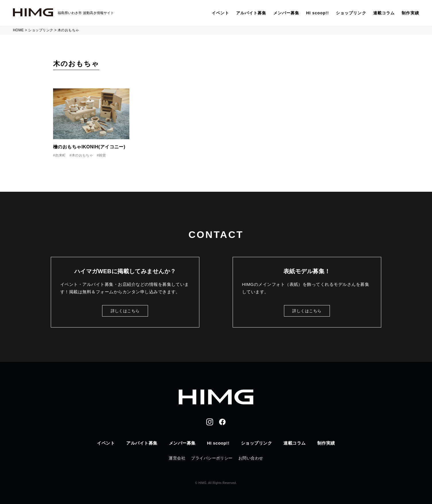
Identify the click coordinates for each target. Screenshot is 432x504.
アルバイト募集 (251, 13)
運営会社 (177, 458)
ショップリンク (351, 13)
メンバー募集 (286, 13)
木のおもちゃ (82, 155)
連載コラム (384, 13)
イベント (220, 13)
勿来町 (60, 155)
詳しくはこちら (125, 311)
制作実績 (410, 13)
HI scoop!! (318, 13)
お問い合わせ (251, 458)
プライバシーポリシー (212, 458)
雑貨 (102, 155)
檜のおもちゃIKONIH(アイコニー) (89, 147)
